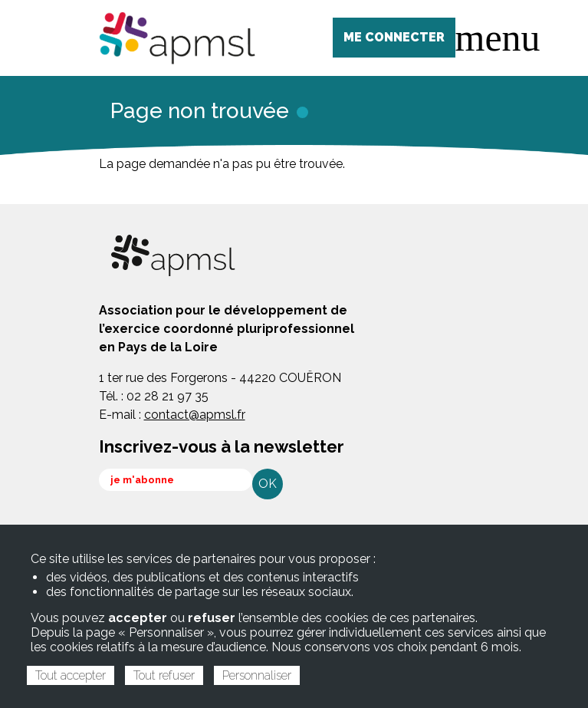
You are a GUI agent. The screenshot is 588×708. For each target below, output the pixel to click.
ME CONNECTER (394, 37)
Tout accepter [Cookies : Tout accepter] (71, 675)
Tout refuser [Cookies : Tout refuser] (164, 675)
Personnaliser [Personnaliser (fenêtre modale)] (257, 675)
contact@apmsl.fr (195, 415)
